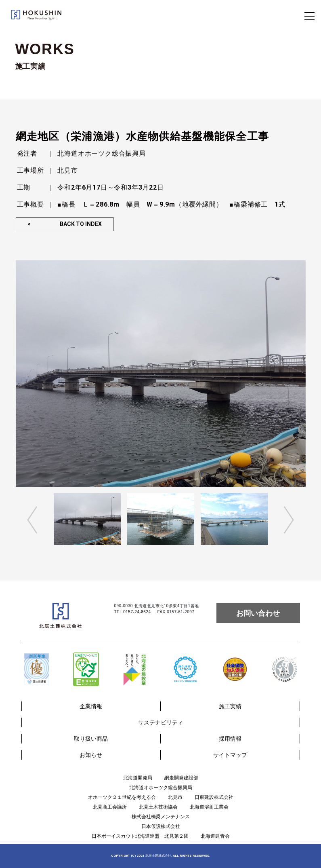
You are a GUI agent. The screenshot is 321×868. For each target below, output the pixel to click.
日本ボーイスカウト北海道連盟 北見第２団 (140, 836)
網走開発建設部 (181, 778)
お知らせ (91, 755)
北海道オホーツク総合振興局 (161, 788)
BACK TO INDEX (81, 224)
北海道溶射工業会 (209, 807)
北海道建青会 (215, 836)
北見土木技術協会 (158, 807)
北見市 (175, 797)
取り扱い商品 (91, 739)
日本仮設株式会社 (161, 826)
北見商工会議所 (110, 807)
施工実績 (230, 706)
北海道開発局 (138, 778)
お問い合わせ (258, 613)
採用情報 (230, 739)
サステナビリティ (161, 722)
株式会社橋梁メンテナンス (161, 817)
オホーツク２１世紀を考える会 (122, 797)
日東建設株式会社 (214, 797)
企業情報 (91, 706)
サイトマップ (230, 755)
